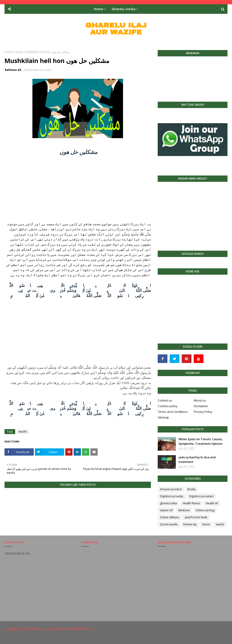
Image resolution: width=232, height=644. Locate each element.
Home (8, 52)
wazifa (19, 52)
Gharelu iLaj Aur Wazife (49, 629)
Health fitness (191, 503)
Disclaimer (201, 406)
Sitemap (163, 417)
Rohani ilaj (190, 524)
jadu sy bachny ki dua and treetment (197, 459)
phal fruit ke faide (196, 517)
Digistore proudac (172, 496)
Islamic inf (166, 510)
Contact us (165, 400)
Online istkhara (170, 517)
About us (200, 400)
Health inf (212, 503)
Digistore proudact (201, 496)
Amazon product (171, 489)
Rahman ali (13, 70)
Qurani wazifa (169, 524)
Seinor (206, 524)
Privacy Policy (203, 412)
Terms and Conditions (173, 412)
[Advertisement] (78, 190)
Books (191, 489)
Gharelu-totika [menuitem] (124, 9)
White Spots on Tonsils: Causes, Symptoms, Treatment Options (201, 441)
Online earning (205, 510)
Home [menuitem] (98, 9)
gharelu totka (168, 503)
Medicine (184, 510)
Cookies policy (168, 406)
